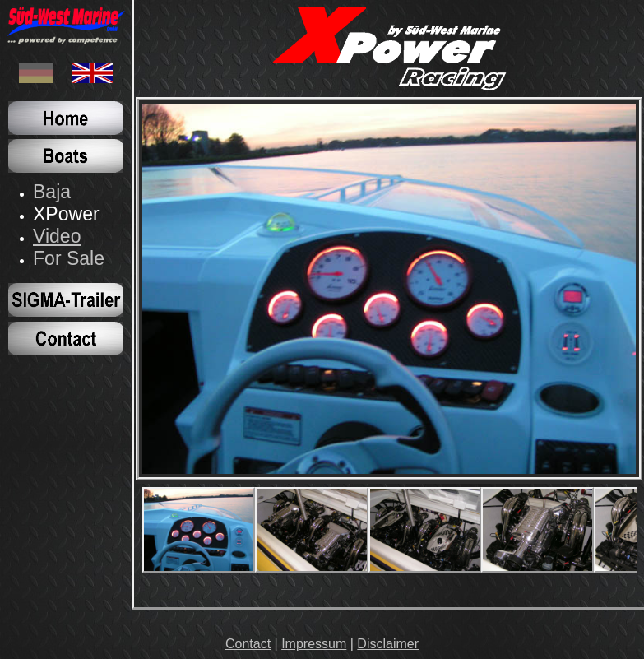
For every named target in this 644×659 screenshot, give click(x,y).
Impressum (314, 644)
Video (57, 236)
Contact (248, 644)
